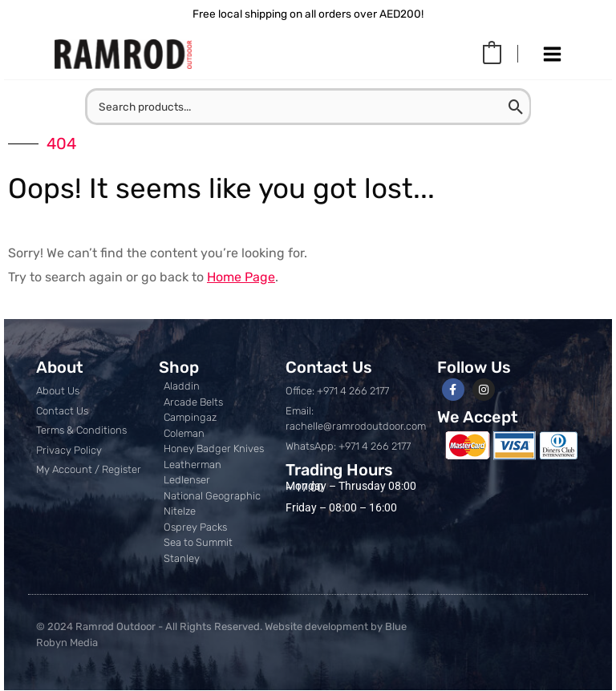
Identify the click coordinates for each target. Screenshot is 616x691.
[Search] (536, 107)
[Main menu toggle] (552, 55)
